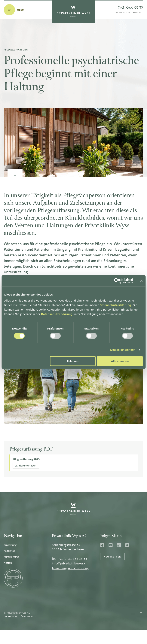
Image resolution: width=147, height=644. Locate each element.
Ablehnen (73, 361)
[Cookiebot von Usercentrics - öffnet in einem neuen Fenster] (117, 281)
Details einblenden (123, 350)
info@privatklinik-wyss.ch (70, 563)
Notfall (8, 563)
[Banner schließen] (141, 281)
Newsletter (112, 557)
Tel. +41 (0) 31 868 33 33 (70, 559)
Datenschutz (28, 616)
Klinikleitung (11, 557)
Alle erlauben (120, 361)
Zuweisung (10, 545)
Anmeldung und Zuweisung (70, 568)
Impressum (10, 616)
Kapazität (9, 551)
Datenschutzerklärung (115, 305)
